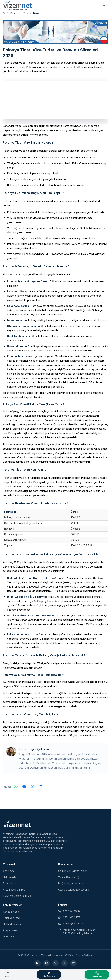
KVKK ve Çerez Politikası (17, 896)
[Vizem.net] (17, 824)
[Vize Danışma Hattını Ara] (97, 974)
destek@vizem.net (71, 924)
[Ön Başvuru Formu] (49, 974)
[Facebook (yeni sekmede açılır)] (64, 963)
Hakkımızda (10, 877)
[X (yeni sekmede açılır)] (73, 963)
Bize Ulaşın (9, 883)
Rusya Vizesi (10, 930)
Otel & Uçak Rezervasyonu (74, 890)
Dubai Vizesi (10, 936)
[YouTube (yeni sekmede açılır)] (47, 963)
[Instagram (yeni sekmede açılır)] (38, 963)
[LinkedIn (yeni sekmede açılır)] (55, 963)
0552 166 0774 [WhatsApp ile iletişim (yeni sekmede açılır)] (69, 917)
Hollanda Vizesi (12, 924)
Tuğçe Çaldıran (38, 749)
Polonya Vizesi (12, 918)
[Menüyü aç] (8, 974)
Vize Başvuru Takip (14, 890)
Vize (26, 13)
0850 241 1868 (69, 911)
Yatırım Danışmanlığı (69, 877)
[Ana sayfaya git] (4, 13)
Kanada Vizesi (11, 912)
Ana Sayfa (9, 871)
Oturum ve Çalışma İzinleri (73, 871)
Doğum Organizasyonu (71, 883)
